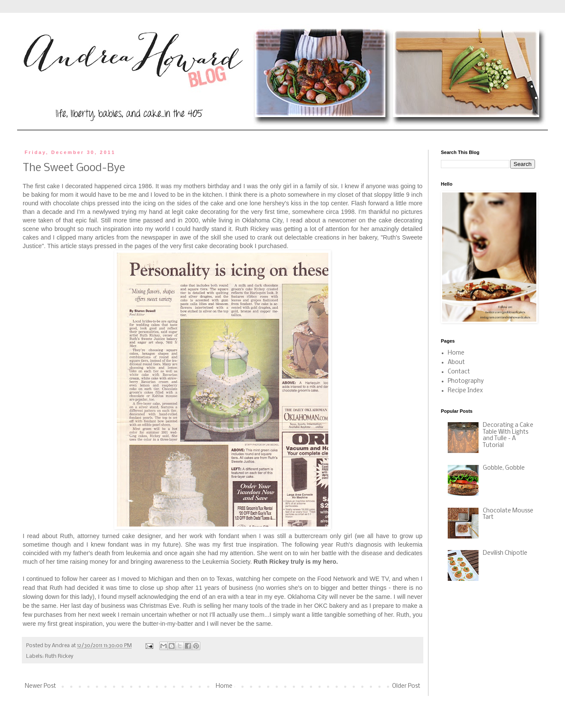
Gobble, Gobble (504, 468)
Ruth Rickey (59, 656)
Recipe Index (465, 391)
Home (224, 686)
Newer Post (40, 686)
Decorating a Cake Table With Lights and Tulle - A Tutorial (508, 435)
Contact (459, 372)
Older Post (406, 686)
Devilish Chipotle (505, 553)
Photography (466, 381)
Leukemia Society (226, 562)
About (456, 363)
